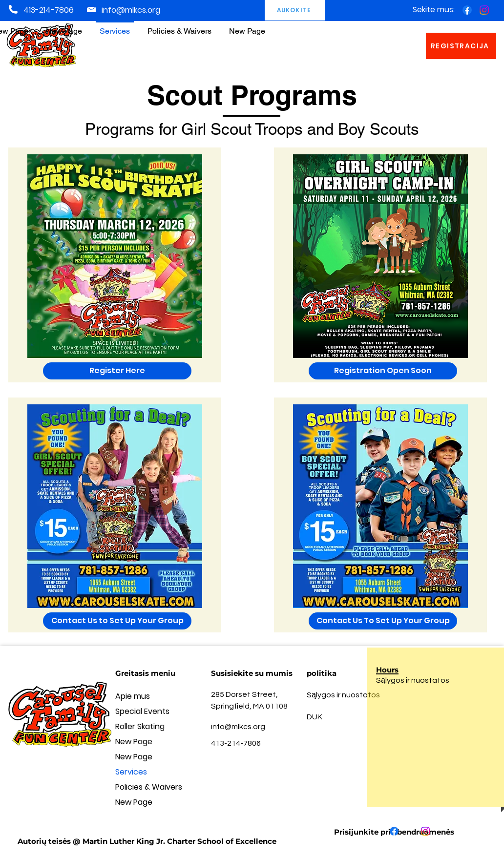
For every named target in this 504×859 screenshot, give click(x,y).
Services (131, 772)
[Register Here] (117, 371)
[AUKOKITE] (295, 10)
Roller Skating (140, 726)
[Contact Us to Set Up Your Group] (117, 621)
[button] (179, 27)
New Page (134, 742)
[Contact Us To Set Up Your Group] (383, 621)
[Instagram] (484, 10)
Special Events (142, 711)
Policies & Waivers (149, 787)
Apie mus (133, 696)
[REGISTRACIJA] (461, 46)
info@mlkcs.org (131, 10)
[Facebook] (467, 10)
